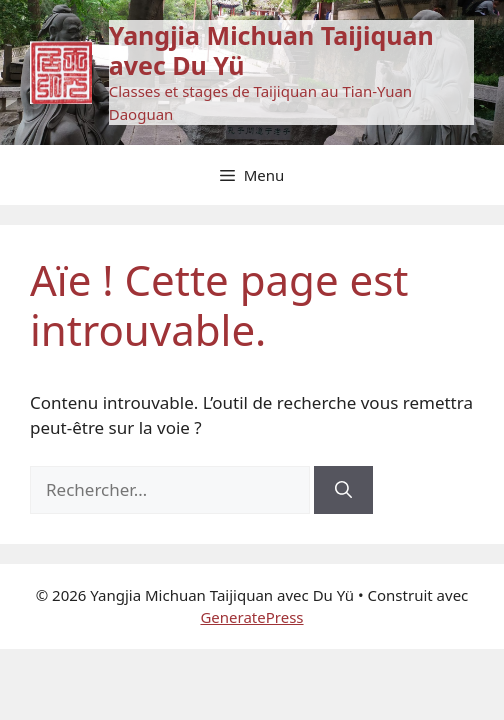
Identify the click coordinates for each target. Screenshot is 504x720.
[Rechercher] (343, 490)
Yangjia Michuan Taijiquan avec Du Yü (271, 50)
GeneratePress (251, 617)
